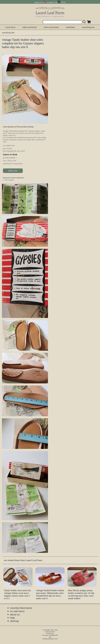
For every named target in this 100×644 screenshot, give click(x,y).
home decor (11, 27)
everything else (88, 27)
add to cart (13, 171)
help (12, 618)
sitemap (14, 621)
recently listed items (21, 608)
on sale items (17, 611)
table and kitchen (30, 27)
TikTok (63, 2)
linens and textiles (51, 27)
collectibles (70, 27)
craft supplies (9, 180)
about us (15, 614)
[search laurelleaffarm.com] (85, 22)
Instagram (50, 2)
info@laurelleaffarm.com (50, 639)
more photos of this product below (18, 127)
